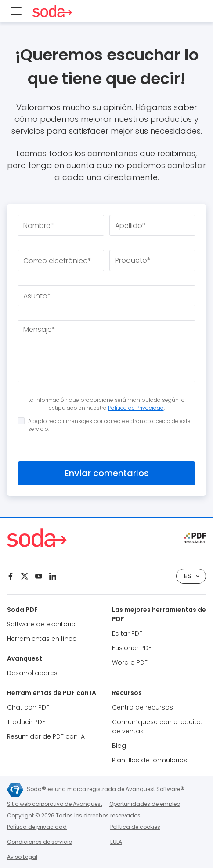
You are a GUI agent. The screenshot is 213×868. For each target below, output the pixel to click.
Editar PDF (127, 633)
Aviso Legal (22, 857)
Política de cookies (135, 827)
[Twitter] (25, 576)
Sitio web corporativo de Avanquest (55, 804)
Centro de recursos (143, 707)
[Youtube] (39, 576)
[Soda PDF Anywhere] (52, 11)
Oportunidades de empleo (145, 804)
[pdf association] (195, 538)
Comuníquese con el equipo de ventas (157, 726)
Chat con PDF (28, 707)
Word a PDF (130, 662)
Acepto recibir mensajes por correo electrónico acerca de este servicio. (104, 425)
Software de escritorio (41, 624)
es (191, 576)
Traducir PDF (26, 722)
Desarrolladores (32, 673)
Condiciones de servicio (40, 842)
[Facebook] (11, 576)
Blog (119, 746)
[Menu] (16, 11)
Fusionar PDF (132, 648)
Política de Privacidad (136, 408)
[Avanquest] (15, 790)
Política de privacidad (37, 827)
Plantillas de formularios (150, 760)
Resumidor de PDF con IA (46, 736)
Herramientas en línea (42, 639)
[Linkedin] (53, 576)
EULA (116, 842)
